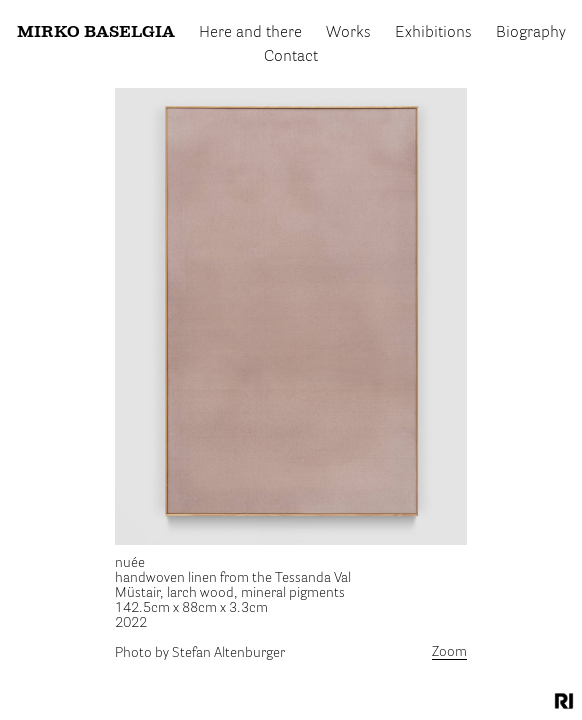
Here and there (251, 29)
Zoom (449, 652)
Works (348, 29)
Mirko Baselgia (98, 29)
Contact (291, 48)
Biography (529, 29)
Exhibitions (432, 29)
